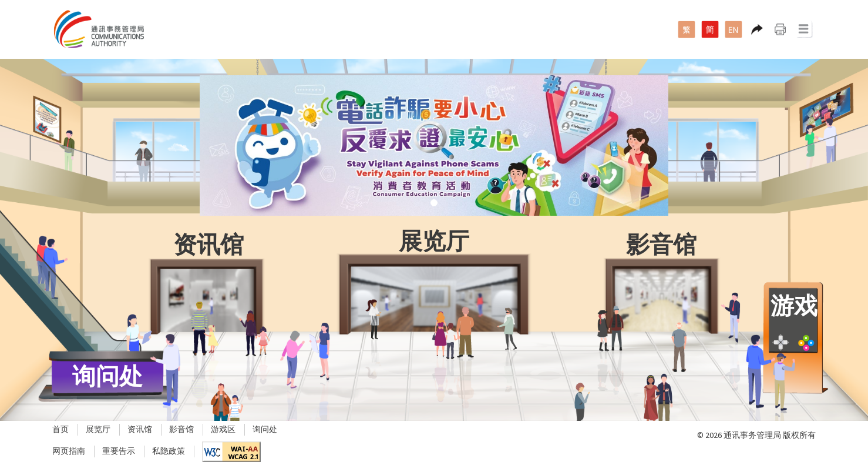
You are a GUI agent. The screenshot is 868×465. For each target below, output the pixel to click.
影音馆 (181, 430)
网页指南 (69, 451)
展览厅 (98, 430)
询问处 (265, 430)
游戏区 (223, 430)
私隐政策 (169, 451)
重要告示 (119, 451)
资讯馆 (140, 430)
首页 (60, 430)
